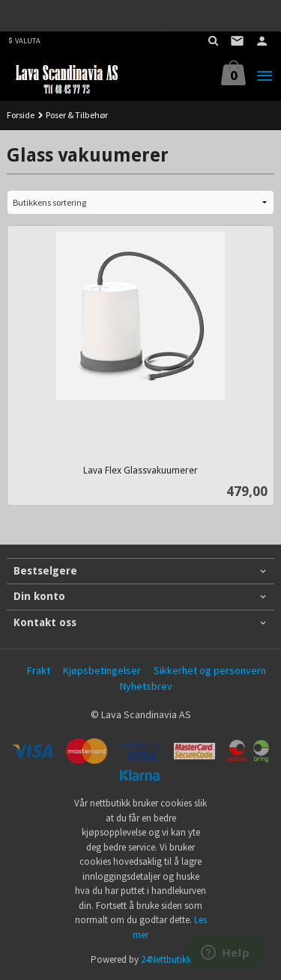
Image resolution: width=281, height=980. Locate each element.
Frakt (39, 670)
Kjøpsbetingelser (102, 670)
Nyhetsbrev (146, 686)
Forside (21, 115)
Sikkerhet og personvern (210, 670)
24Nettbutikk (166, 959)
